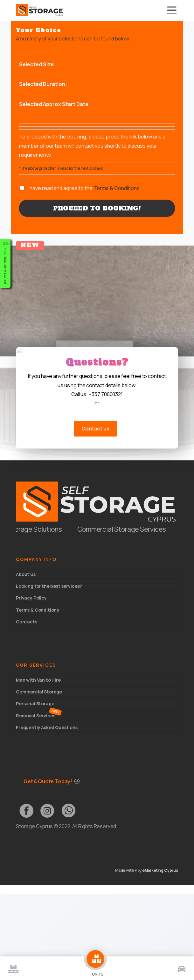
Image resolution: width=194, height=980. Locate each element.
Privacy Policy (31, 598)
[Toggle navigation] (172, 10)
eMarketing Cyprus (160, 870)
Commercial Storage (39, 692)
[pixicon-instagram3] (47, 811)
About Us (26, 574)
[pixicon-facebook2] (26, 811)
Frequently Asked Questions (47, 727)
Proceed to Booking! (97, 208)
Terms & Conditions (117, 188)
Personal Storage (35, 703)
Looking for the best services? (49, 586)
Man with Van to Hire (38, 680)
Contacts (27, 622)
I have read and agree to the (84, 188)
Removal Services (35, 716)
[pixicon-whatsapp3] (68, 811)
